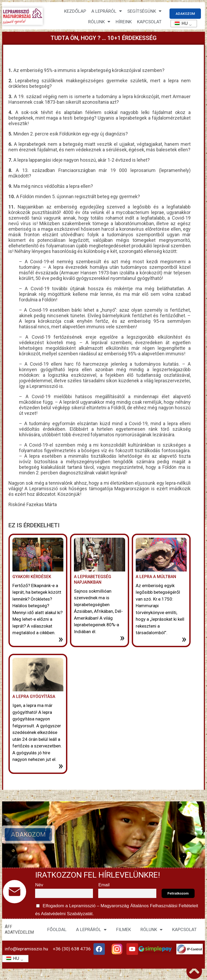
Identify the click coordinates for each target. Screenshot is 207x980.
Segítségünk (144, 11)
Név (39, 885)
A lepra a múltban (156, 577)
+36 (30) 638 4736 (72, 949)
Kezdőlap (75, 11)
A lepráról (107, 11)
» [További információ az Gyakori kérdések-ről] (61, 639)
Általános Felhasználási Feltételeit (164, 906)
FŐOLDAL (57, 929)
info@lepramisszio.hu (26, 949)
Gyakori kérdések (32, 577)
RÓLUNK (152, 930)
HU (179, 23)
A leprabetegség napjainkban (93, 579)
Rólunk (99, 22)
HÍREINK (124, 22)
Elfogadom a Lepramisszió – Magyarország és (117, 909)
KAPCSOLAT (149, 22)
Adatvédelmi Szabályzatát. (67, 914)
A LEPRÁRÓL (91, 930)
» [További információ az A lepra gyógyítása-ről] (61, 766)
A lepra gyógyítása (34, 697)
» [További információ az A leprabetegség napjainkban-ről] (122, 638)
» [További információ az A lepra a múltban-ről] (184, 639)
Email (104, 885)
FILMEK (124, 929)
